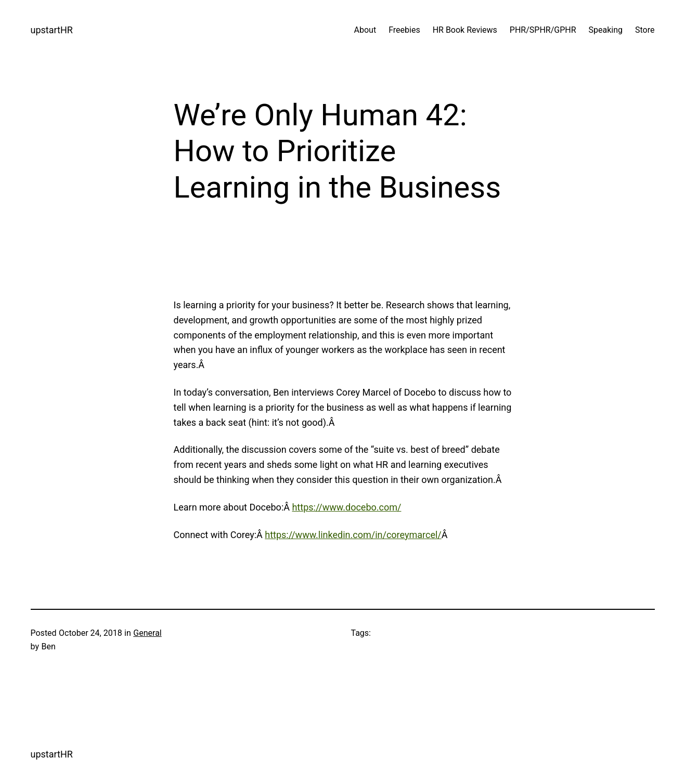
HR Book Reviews (465, 30)
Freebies (404, 30)
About (365, 30)
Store (645, 30)
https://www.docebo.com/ (346, 507)
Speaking (606, 30)
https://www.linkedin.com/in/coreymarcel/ (353, 535)
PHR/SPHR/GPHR (543, 30)
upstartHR (52, 30)
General (147, 633)
